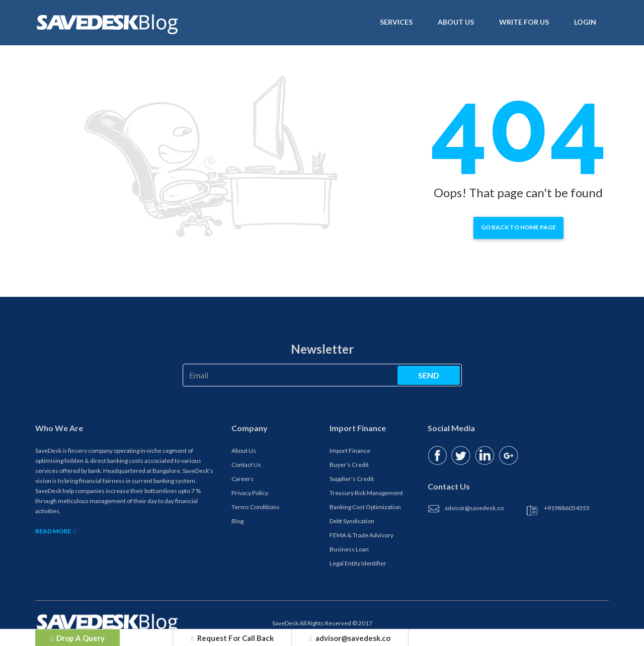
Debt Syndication (352, 521)
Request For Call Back (232, 638)
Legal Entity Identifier (358, 563)
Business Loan (349, 549)
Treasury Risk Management (366, 493)
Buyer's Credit (349, 465)
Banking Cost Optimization (365, 507)
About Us (244, 451)
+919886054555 (567, 508)
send (429, 375)
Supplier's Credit (352, 479)
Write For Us (524, 22)
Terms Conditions (256, 507)
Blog (237, 521)
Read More (55, 531)
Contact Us (246, 465)
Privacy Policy (250, 493)
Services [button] (396, 22)
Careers (243, 479)
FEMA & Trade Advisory (361, 535)
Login (585, 22)
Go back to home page (518, 227)
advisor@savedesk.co (350, 638)
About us (456, 22)
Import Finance (350, 451)
